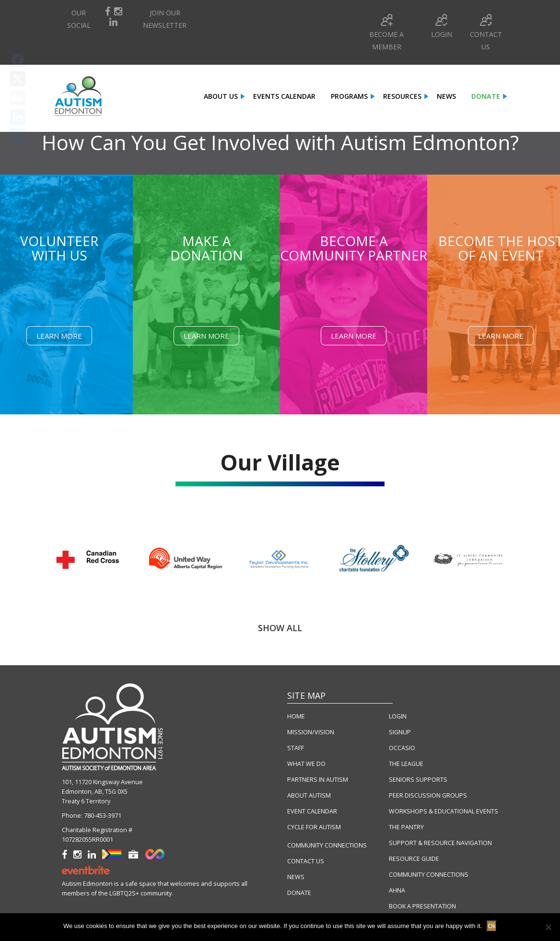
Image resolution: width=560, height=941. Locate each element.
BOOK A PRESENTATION (422, 906)
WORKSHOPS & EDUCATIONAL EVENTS (443, 811)
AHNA (397, 890)
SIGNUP (400, 732)
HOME (296, 716)
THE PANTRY (406, 827)
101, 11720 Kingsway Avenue (102, 782)
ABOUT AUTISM (309, 795)
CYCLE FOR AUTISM (314, 827)
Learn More (59, 336)
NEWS (296, 877)
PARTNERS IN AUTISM (318, 780)
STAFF (296, 748)
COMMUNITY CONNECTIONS (327, 845)
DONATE (299, 893)
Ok (492, 926)
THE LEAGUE (406, 764)
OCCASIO (402, 748)
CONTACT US (306, 861)
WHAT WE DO (306, 764)
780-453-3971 (103, 816)
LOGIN (398, 716)
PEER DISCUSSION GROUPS (428, 795)
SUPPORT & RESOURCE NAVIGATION (440, 843)
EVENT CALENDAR (312, 811)
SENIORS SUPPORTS (418, 780)
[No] (548, 927)
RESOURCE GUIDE (414, 859)
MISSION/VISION (311, 732)
